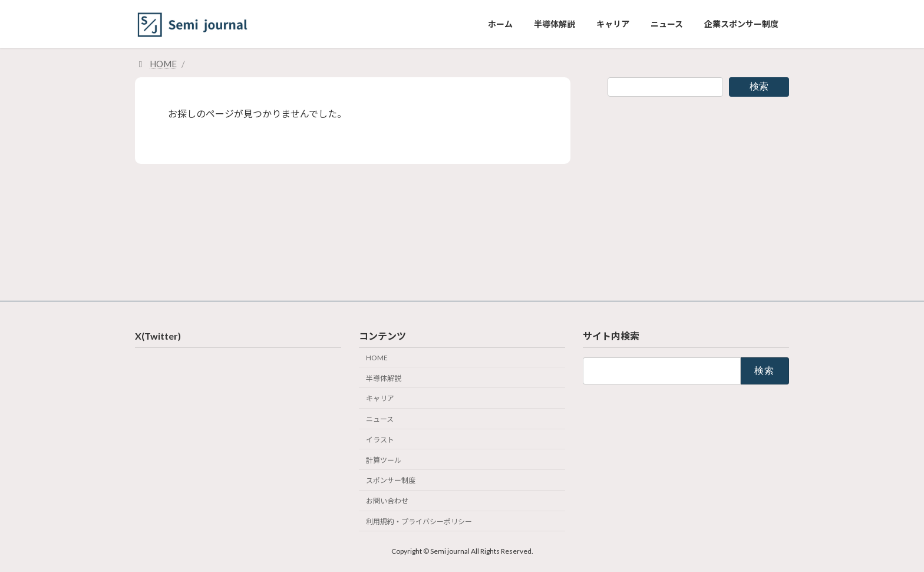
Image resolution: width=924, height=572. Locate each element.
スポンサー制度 (391, 480)
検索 (759, 86)
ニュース (380, 419)
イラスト (380, 440)
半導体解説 (384, 378)
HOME (377, 358)
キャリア (380, 398)
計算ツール (384, 460)
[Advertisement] (698, 189)
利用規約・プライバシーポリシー (419, 522)
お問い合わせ (387, 501)
